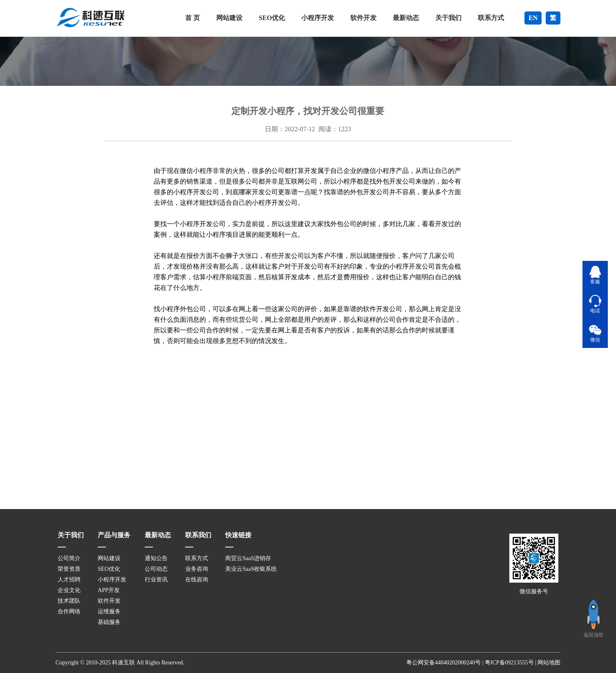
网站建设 (229, 18)
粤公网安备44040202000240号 (444, 663)
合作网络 (69, 611)
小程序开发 (318, 18)
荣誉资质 (69, 569)
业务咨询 (197, 569)
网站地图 (549, 663)
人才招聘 (69, 580)
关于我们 (448, 18)
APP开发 (109, 590)
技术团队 (69, 601)
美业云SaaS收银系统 (251, 569)
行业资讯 (156, 580)
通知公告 (156, 558)
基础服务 (109, 622)
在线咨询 (197, 580)
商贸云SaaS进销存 (248, 558)
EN (533, 18)
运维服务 (109, 611)
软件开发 (363, 18)
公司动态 (156, 569)
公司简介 (69, 558)
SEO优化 (272, 18)
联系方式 (491, 18)
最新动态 (406, 18)
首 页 (193, 18)
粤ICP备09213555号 (509, 663)
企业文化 (69, 590)
